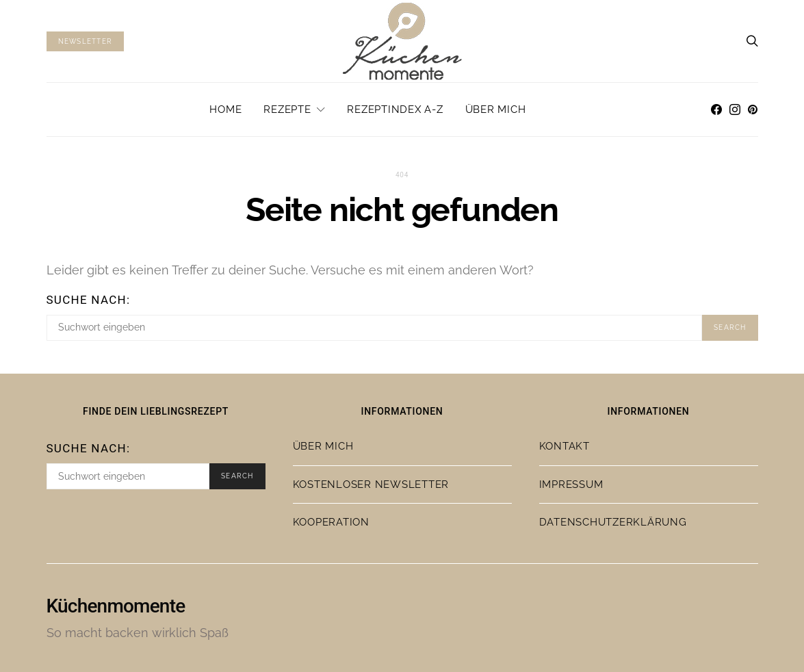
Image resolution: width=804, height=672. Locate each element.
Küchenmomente (116, 606)
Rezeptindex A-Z (395, 109)
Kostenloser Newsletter (371, 484)
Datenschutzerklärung (613, 522)
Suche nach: (89, 300)
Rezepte (287, 109)
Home (225, 109)
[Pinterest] (753, 109)
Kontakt (565, 446)
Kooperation (331, 522)
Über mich (496, 109)
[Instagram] (735, 109)
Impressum (571, 484)
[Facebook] (716, 109)
